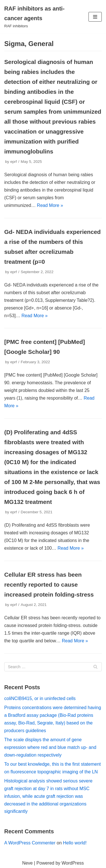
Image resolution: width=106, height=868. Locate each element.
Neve (27, 863)
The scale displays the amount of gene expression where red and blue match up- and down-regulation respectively (50, 747)
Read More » (50, 205)
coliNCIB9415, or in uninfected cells (40, 698)
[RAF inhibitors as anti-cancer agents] (35, 17)
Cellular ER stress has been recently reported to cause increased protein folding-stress (49, 584)
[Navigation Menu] (95, 17)
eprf (13, 162)
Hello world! (75, 843)
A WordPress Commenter (30, 843)
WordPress (73, 863)
